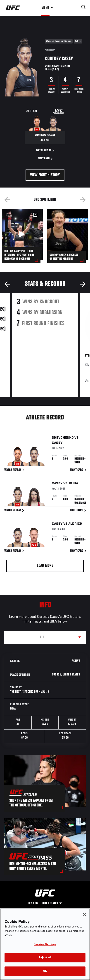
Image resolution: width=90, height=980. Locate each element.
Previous (7, 200)
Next (83, 200)
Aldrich (75, 525)
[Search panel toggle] (83, 7)
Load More (45, 566)
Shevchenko (63, 439)
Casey (57, 444)
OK (45, 971)
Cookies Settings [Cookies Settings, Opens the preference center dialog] (45, 945)
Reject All (45, 958)
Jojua (73, 484)
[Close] (85, 915)
